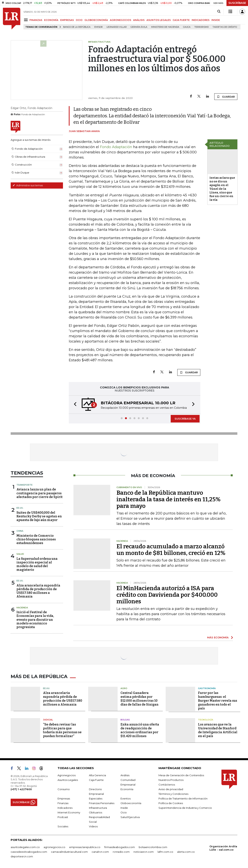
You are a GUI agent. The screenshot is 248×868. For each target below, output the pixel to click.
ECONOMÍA (51, 20)
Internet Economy (69, 812)
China (20, 531)
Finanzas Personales (102, 803)
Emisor (99, 27)
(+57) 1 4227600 (21, 789)
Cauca (187, 27)
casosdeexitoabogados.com (29, 852)
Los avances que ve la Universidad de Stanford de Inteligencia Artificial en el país (218, 730)
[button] (74, 405)
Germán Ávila (139, 27)
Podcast (63, 817)
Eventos (126, 798)
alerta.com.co (186, 852)
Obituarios (96, 812)
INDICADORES (201, 20)
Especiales (96, 798)
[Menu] (26, 20)
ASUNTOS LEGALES (159, 20)
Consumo (64, 789)
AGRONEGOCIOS (121, 20)
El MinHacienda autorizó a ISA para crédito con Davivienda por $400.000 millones (167, 595)
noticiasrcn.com (144, 852)
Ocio (124, 812)
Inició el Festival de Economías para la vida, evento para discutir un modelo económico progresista (35, 620)
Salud (20, 554)
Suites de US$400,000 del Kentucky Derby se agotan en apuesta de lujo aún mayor (39, 516)
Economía (127, 789)
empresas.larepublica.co (85, 847)
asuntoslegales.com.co (25, 847)
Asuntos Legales (68, 780)
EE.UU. (20, 508)
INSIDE (216, 20)
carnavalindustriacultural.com (69, 852)
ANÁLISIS (139, 20)
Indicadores (65, 808)
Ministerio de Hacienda (165, 27)
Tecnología (206, 720)
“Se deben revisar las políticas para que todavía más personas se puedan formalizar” (62, 730)
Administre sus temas (28, 185)
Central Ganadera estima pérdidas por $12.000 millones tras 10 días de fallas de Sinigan (139, 699)
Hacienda (22, 608)
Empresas (64, 798)
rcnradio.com (121, 852)
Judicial (48, 720)
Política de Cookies (171, 803)
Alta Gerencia (97, 775)
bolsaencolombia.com (153, 847)
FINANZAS (36, 20)
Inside (124, 808)
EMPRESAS (67, 20)
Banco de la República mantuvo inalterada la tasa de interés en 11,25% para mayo (168, 499)
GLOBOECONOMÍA (96, 20)
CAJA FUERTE (181, 20)
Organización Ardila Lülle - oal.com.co (223, 848)
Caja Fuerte (96, 780)
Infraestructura (98, 808)
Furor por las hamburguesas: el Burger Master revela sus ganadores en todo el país (218, 701)
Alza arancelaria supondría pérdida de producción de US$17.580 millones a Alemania (38, 591)
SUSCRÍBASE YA (185, 419)
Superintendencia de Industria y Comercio (185, 808)
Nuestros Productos (171, 780)
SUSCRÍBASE (237, 3)
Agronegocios (67, 775)
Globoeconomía (131, 803)
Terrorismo (201, 27)
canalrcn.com (100, 852)
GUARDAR (226, 97)
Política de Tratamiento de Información (183, 798)
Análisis (125, 775)
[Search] (219, 12)
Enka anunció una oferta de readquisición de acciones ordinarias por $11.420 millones (140, 730)
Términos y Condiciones (173, 794)
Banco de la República (77, 27)
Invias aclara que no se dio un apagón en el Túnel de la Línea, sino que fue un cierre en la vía (222, 189)
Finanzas (63, 803)
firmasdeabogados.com (120, 847)
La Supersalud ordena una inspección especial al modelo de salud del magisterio (37, 564)
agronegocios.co (54, 847)
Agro (124, 688)
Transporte (25, 485)
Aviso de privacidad (171, 789)
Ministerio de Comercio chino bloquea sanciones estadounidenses (36, 539)
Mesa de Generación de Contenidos (181, 775)
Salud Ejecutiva (130, 817)
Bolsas (125, 720)
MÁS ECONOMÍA (218, 637)
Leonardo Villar (117, 27)
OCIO (79, 20)
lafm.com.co (165, 852)
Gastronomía (207, 688)
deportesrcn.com (22, 856)
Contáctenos (167, 785)
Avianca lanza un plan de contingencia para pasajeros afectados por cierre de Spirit (40, 493)
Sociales (63, 826)
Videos (93, 826)
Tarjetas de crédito (225, 27)
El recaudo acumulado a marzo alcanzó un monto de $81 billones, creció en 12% (171, 550)
